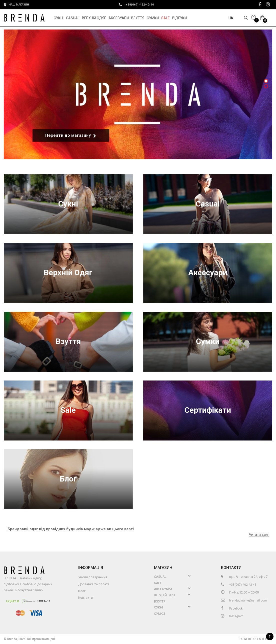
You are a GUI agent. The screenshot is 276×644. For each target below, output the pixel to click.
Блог (68, 479)
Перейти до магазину (71, 136)
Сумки (153, 18)
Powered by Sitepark (256, 639)
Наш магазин (16, 5)
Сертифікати (208, 410)
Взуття (138, 18)
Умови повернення (93, 577)
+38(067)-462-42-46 (142, 4)
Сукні (59, 18)
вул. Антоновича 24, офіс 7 (244, 577)
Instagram (232, 616)
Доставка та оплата (94, 584)
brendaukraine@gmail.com (244, 600)
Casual (73, 18)
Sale (165, 18)
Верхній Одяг (94, 18)
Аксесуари (119, 18)
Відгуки (179, 18)
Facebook (232, 608)
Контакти (85, 598)
